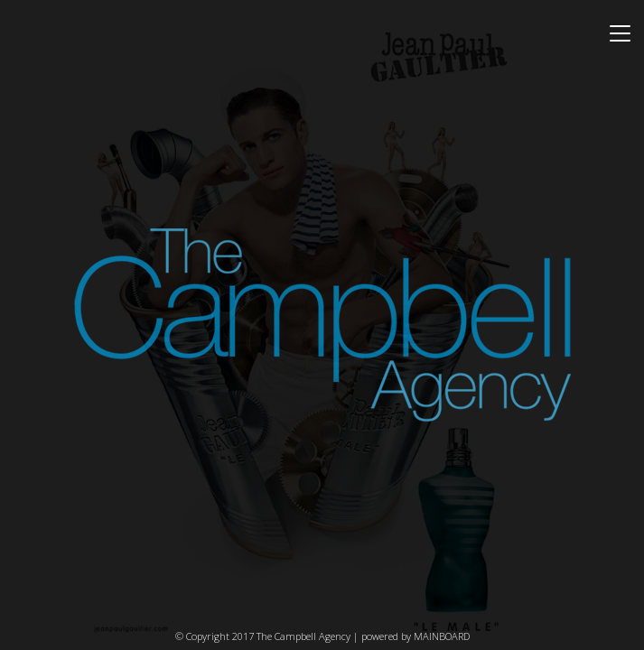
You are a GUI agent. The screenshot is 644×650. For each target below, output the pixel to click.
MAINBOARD (442, 636)
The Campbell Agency (322, 325)
